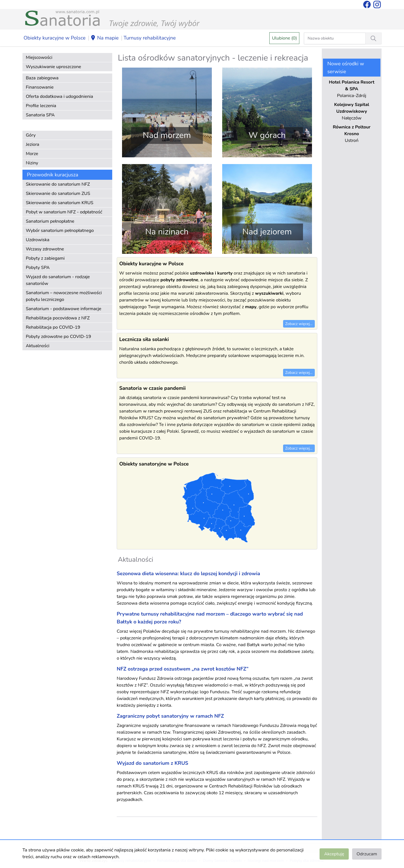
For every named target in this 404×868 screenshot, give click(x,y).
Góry (31, 135)
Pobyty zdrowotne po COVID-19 (58, 337)
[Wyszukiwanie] (373, 38)
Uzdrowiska (38, 240)
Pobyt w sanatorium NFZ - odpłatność (64, 212)
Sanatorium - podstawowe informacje (64, 309)
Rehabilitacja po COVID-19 (53, 327)
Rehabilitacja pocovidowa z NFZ (58, 318)
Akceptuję (334, 854)
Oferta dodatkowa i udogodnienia (59, 96)
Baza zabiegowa (42, 78)
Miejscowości (39, 57)
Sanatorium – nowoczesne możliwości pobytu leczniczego (64, 296)
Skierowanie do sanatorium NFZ (58, 184)
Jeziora (33, 144)
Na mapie (105, 38)
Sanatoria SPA (40, 115)
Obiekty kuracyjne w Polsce (55, 38)
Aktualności (38, 346)
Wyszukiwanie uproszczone (53, 67)
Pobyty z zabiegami (45, 258)
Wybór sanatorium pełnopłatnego (60, 231)
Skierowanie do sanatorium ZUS (58, 194)
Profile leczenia (41, 106)
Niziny (32, 163)
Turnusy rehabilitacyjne (150, 38)
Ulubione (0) (284, 38)
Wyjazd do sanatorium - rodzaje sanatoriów (58, 280)
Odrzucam (367, 854)
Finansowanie (40, 87)
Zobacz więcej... (299, 324)
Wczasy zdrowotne (45, 249)
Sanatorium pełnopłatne (50, 221)
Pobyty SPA (38, 268)
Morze (32, 154)
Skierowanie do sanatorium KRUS (60, 203)
